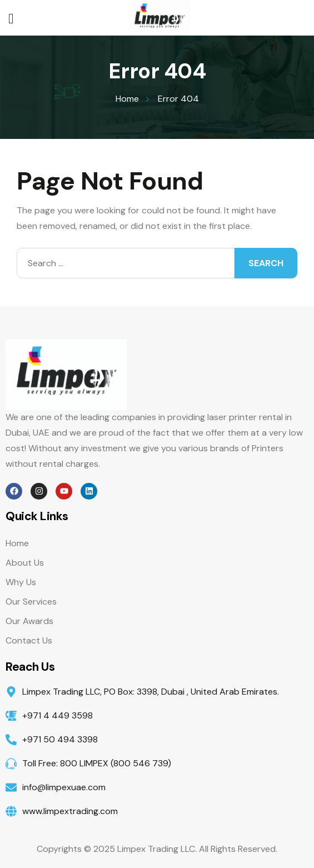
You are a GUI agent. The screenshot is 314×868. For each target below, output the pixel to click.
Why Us (21, 582)
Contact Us (29, 640)
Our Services (31, 602)
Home (17, 543)
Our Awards (29, 621)
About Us (25, 563)
